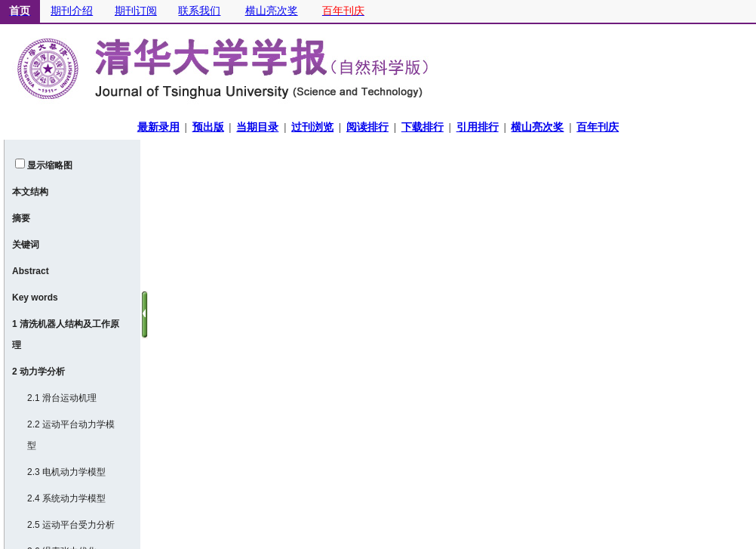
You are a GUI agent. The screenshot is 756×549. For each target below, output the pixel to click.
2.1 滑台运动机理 (62, 398)
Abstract (31, 271)
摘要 (21, 218)
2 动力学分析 (38, 372)
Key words (35, 298)
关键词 (26, 245)
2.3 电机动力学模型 (66, 472)
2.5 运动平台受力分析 (71, 525)
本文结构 (30, 192)
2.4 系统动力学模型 (66, 498)
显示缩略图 (50, 165)
